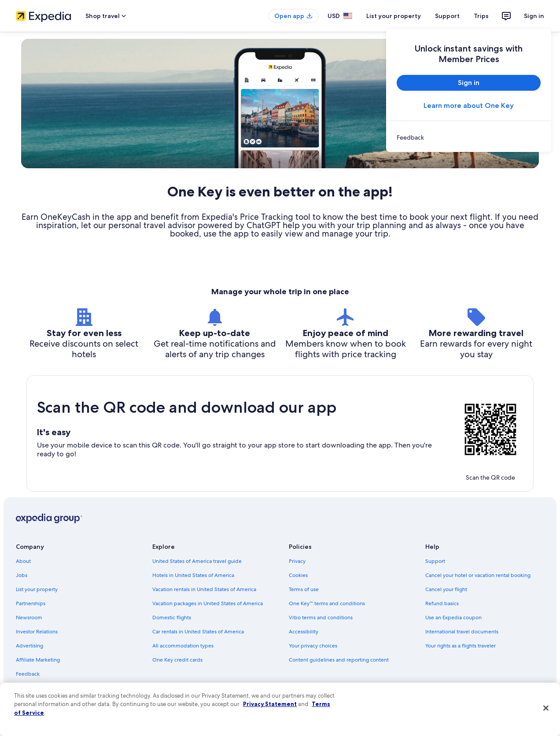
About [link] (23, 561)
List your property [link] (37, 589)
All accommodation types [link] (183, 646)
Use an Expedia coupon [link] (453, 618)
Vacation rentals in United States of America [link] (204, 589)
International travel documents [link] (462, 632)
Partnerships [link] (31, 603)
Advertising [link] (29, 646)
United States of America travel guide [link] (197, 561)
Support (447, 16)
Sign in (534, 16)
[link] (469, 137)
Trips (481, 16)
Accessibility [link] (304, 632)
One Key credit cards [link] (177, 660)
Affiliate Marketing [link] (38, 660)
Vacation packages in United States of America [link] (208, 603)
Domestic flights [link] (172, 618)
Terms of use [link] (304, 589)
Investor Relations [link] (37, 632)
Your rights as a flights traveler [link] (461, 646)
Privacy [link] (297, 561)
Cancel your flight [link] (446, 589)
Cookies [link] (298, 575)
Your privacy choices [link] (313, 646)
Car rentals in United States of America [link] (198, 632)
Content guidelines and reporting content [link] (339, 660)
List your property (394, 16)
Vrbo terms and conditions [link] (321, 618)
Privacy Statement (270, 704)
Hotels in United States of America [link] (193, 575)
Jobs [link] (22, 575)
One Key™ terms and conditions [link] (327, 603)
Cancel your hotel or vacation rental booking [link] (478, 575)
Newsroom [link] (29, 618)
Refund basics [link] (442, 603)
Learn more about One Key (469, 105)
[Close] (546, 708)
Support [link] (435, 561)
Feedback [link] (28, 674)
